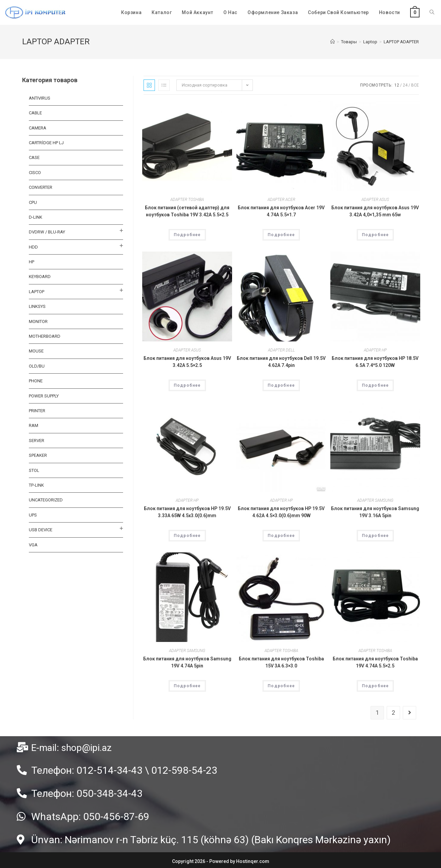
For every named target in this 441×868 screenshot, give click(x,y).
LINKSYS (37, 306)
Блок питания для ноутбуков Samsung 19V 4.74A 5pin (187, 662)
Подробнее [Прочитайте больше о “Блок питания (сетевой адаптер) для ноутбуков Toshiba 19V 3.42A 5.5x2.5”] (187, 235)
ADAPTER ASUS (375, 200)
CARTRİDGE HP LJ (46, 143)
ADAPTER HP (375, 350)
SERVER (37, 441)
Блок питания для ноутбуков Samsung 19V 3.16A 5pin (375, 512)
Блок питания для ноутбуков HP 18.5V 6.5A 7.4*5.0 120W (375, 362)
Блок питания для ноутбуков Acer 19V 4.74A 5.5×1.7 (281, 211)
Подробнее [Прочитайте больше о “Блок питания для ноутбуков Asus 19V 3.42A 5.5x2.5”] (187, 385)
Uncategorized (46, 500)
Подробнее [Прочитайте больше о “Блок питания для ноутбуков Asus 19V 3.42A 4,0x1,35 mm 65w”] (375, 235)
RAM (34, 425)
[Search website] (432, 12)
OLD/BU (37, 366)
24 (405, 85)
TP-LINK (36, 485)
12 (397, 85)
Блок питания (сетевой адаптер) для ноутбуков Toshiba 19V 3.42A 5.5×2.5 (187, 211)
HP (32, 262)
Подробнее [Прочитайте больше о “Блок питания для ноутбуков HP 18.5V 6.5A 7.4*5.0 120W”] (375, 385)
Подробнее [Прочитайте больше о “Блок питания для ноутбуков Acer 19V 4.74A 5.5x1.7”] (281, 235)
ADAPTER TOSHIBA (187, 200)
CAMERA (38, 128)
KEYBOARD (40, 277)
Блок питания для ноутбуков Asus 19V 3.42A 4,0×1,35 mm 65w (375, 211)
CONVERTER (41, 187)
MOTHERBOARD (45, 336)
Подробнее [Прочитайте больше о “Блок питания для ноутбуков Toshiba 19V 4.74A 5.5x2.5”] (375, 686)
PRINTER (37, 411)
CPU (33, 202)
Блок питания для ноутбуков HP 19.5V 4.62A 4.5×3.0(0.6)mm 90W (281, 512)
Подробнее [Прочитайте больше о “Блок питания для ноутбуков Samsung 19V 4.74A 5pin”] (187, 686)
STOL (34, 470)
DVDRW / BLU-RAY (47, 232)
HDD (33, 247)
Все (415, 85)
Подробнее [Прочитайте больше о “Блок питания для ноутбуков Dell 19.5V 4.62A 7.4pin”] (281, 385)
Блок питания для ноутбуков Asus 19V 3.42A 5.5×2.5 (187, 362)
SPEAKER (38, 455)
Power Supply (44, 396)
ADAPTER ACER (281, 200)
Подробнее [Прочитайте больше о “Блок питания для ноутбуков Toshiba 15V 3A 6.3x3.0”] (281, 686)
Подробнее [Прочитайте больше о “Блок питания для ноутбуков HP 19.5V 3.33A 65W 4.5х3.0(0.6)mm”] (187, 536)
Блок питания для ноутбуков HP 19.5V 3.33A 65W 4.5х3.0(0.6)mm (187, 512)
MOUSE (36, 351)
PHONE (36, 381)
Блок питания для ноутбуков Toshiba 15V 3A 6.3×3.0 (281, 662)
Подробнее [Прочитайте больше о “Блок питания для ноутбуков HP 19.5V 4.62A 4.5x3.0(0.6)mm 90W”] (281, 536)
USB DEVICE (41, 530)
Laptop (37, 292)
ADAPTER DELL (281, 350)
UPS (33, 515)
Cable (35, 113)
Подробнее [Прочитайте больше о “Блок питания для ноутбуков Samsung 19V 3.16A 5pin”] (375, 536)
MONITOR (38, 321)
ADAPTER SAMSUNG (375, 500)
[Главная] (333, 42)
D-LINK (36, 217)
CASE (34, 157)
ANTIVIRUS (40, 98)
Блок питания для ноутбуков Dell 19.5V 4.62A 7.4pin (281, 362)
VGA (33, 545)
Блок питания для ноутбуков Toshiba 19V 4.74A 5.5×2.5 (375, 662)
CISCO (35, 173)
